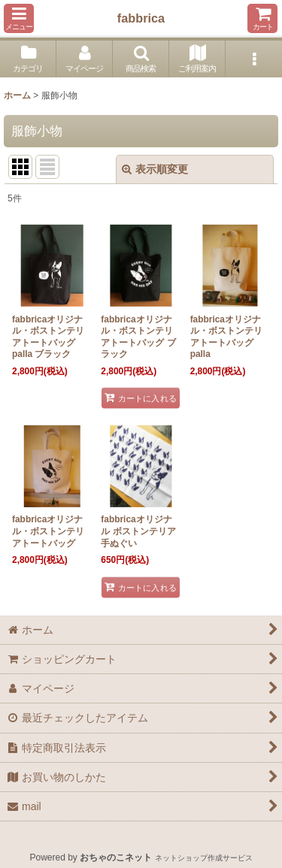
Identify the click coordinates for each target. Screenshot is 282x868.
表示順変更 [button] (155, 169)
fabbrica (141, 18)
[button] (19, 18)
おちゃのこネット (116, 857)
